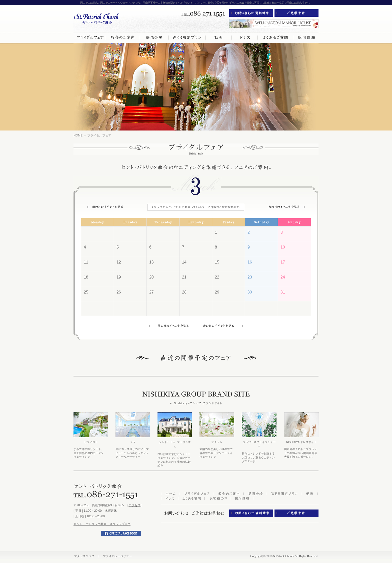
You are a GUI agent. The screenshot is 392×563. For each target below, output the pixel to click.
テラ (133, 442)
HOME (78, 135)
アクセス (134, 505)
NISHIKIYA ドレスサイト (301, 442)
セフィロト (91, 442)
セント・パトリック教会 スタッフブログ (102, 524)
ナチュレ (217, 442)
